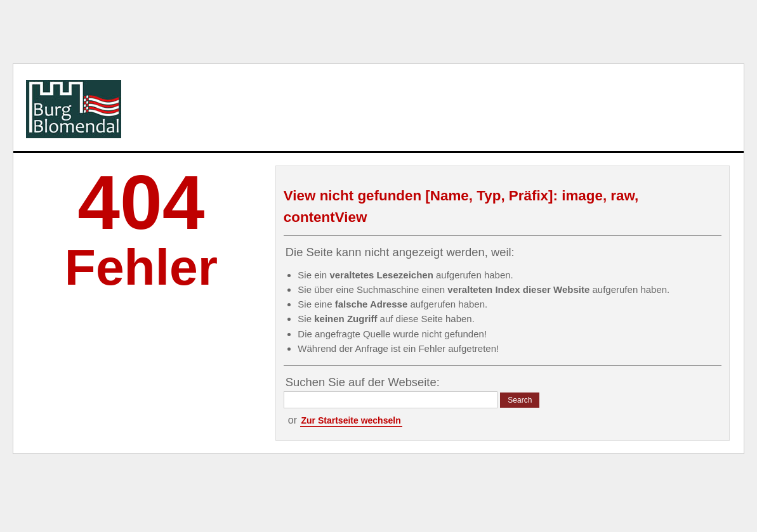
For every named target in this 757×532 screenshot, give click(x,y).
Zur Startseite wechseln (351, 420)
